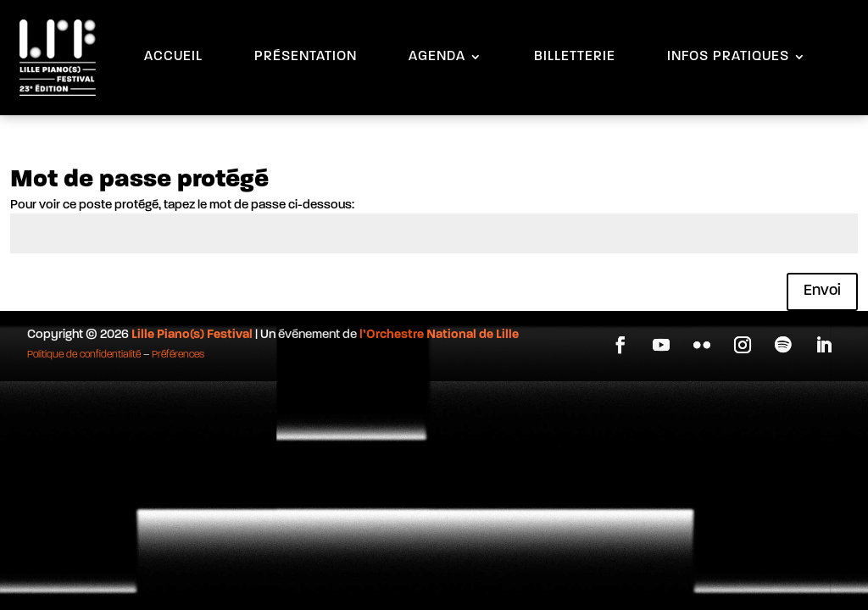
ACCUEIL (173, 57)
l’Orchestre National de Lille (439, 335)
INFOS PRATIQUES (728, 57)
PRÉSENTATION (306, 57)
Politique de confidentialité (84, 355)
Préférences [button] (178, 355)
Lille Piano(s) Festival (192, 335)
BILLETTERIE (575, 57)
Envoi (822, 291)
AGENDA (437, 57)
